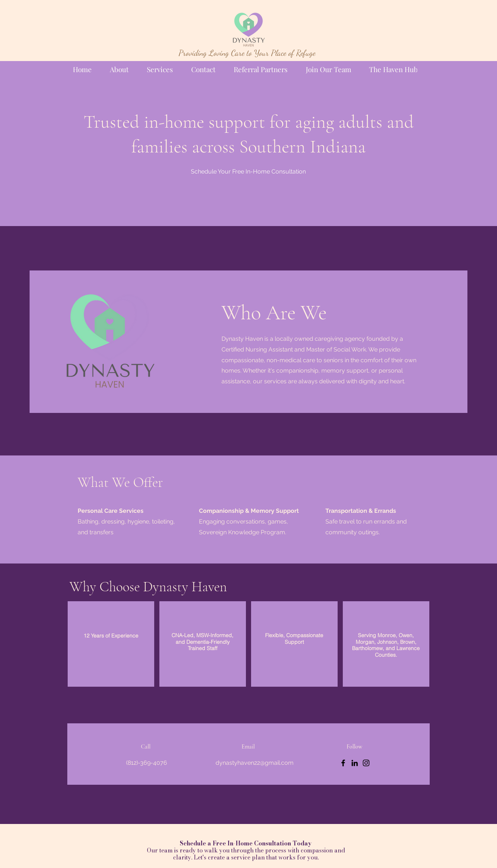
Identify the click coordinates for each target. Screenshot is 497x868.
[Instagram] (366, 763)
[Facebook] (343, 763)
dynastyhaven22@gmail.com (255, 763)
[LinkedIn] (355, 763)
